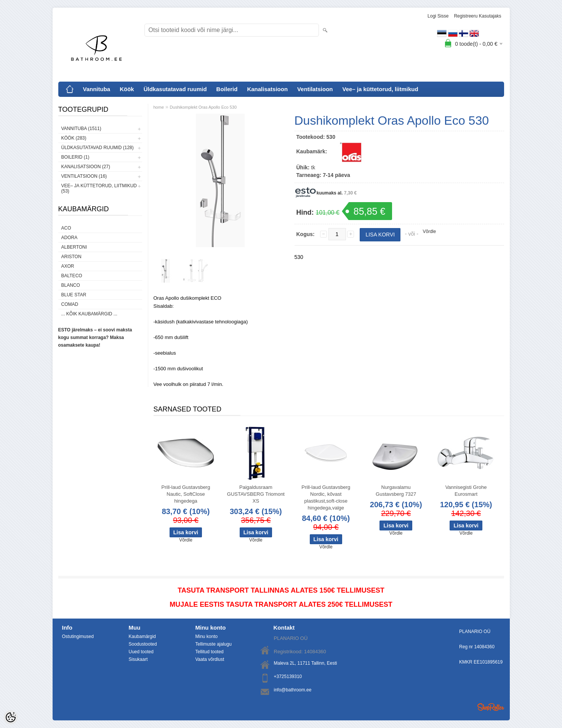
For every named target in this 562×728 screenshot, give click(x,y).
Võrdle (430, 231)
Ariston (71, 257)
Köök (127, 89)
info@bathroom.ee (293, 690)
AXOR (68, 266)
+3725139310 (288, 677)
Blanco (71, 285)
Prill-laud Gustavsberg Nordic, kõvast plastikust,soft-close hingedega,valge (326, 497)
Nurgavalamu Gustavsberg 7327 (396, 491)
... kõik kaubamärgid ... (89, 314)
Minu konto (207, 636)
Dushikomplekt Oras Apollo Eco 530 (203, 107)
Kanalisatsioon (267, 89)
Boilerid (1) (75, 157)
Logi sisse (438, 16)
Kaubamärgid (142, 636)
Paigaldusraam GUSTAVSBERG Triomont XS (256, 494)
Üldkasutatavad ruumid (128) (98, 148)
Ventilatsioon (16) (84, 176)
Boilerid (227, 89)
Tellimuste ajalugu (214, 644)
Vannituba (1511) (81, 129)
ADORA (70, 238)
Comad (70, 304)
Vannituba (97, 89)
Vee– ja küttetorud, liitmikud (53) (99, 188)
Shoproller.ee (491, 707)
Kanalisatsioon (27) (86, 167)
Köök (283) (74, 138)
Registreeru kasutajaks (477, 16)
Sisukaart (138, 659)
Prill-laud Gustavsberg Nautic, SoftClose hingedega (186, 494)
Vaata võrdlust (210, 659)
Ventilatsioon (315, 89)
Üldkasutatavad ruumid (175, 89)
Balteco (72, 276)
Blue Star (74, 295)
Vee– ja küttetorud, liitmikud (380, 89)
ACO (66, 228)
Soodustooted (143, 644)
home (159, 107)
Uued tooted (141, 652)
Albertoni (74, 247)
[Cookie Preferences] (11, 717)
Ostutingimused (78, 636)
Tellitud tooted (210, 652)
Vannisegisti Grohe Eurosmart (466, 491)
